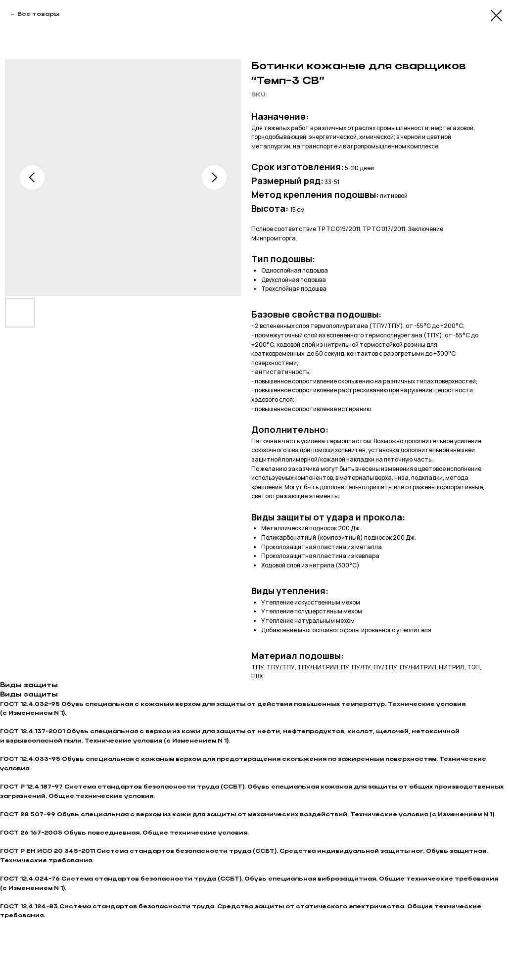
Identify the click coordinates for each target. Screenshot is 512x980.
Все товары (38, 14)
